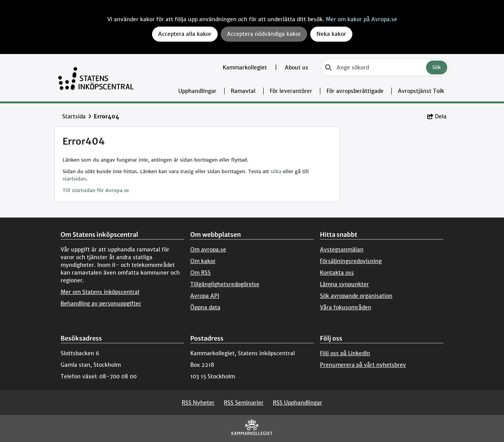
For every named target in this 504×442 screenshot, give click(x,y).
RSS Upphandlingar (298, 403)
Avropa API (205, 296)
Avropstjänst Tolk (421, 91)
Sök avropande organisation (356, 296)
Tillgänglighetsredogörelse (225, 284)
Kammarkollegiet (246, 67)
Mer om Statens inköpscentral (100, 292)
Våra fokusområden (346, 307)
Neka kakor (331, 34)
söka (276, 171)
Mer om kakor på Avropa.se (361, 19)
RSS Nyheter (198, 403)
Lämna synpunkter (344, 284)
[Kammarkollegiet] (252, 429)
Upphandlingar (197, 91)
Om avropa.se (208, 250)
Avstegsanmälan (342, 250)
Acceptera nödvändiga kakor (264, 34)
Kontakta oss (337, 273)
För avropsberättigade (355, 91)
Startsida (74, 116)
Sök (437, 67)
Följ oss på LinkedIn (345, 353)
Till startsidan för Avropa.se (96, 190)
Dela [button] (437, 116)
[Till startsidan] (96, 78)
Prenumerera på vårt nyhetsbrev (363, 365)
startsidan (74, 179)
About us (297, 67)
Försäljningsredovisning (351, 261)
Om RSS (200, 273)
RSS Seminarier (244, 403)
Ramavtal (243, 91)
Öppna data (205, 307)
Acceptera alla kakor (185, 34)
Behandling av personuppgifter (101, 304)
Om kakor (203, 261)
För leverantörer (291, 91)
